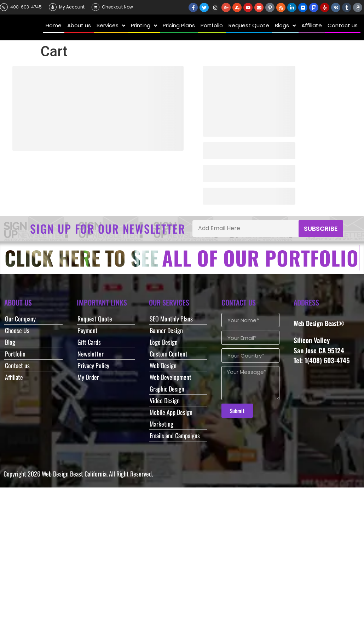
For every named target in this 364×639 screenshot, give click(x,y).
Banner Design (166, 330)
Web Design (163, 365)
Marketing (161, 424)
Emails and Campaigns (175, 435)
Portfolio (15, 354)
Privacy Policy (93, 365)
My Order (88, 377)
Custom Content (169, 354)
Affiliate (14, 377)
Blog (10, 342)
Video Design (165, 400)
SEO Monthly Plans (171, 319)
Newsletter (91, 354)
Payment (88, 330)
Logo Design (164, 342)
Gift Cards (89, 342)
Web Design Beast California (74, 474)
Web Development (171, 377)
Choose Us (17, 330)
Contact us (17, 365)
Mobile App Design (171, 412)
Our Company (20, 319)
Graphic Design (167, 389)
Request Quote (95, 319)
